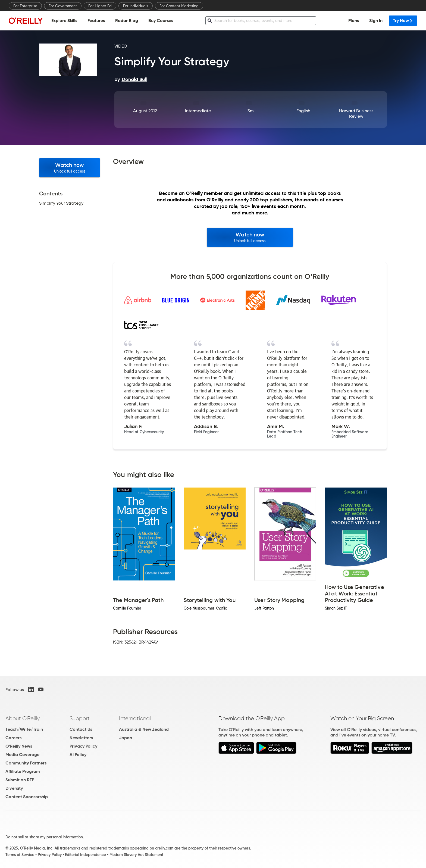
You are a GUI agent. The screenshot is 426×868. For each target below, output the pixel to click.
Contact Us (81, 729)
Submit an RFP (20, 780)
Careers (13, 738)
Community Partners (26, 763)
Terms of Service (20, 855)
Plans (354, 21)
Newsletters (81, 738)
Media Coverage (22, 755)
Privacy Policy (83, 746)
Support (80, 718)
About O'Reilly (23, 718)
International (135, 718)
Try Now (403, 21)
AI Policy (78, 755)
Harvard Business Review (356, 113)
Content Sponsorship (27, 797)
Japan (126, 738)
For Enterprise (25, 6)
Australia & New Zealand (144, 729)
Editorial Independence (85, 855)
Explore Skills (64, 21)
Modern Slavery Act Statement (136, 855)
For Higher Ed (100, 6)
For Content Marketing (179, 6)
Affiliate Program (23, 771)
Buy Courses (161, 21)
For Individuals (136, 6)
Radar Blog (127, 21)
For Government (63, 6)
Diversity (14, 788)
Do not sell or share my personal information (44, 837)
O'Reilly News (19, 746)
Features (96, 21)
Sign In (376, 21)
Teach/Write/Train (24, 729)
